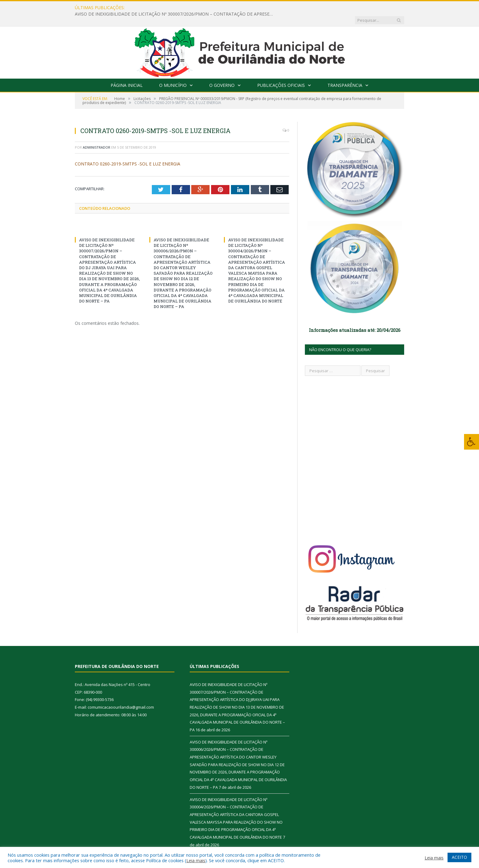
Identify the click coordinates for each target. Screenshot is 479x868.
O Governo (222, 73)
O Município (173, 73)
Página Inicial (127, 73)
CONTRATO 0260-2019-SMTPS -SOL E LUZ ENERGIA (128, 151)
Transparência (345, 73)
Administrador (97, 135)
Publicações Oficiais (281, 73)
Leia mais (196, 860)
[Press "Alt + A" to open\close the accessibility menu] (472, 442)
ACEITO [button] (459, 857)
